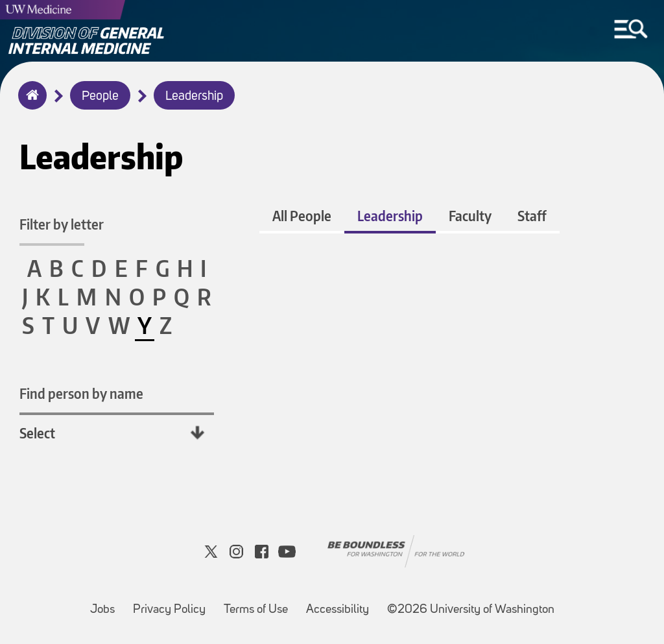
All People (302, 216)
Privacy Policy (173, 603)
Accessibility (341, 603)
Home (30, 104)
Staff (532, 216)
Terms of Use (260, 603)
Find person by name (81, 393)
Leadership (194, 97)
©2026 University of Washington (471, 610)
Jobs (106, 603)
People (100, 97)
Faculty (470, 216)
